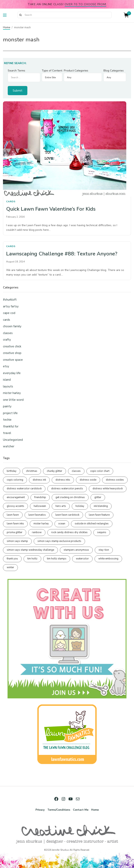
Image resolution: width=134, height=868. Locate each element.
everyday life (12, 373)
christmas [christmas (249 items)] (32, 471)
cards (11, 201)
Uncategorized (13, 440)
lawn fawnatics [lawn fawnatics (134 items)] (37, 515)
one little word (13, 400)
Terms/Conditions (59, 810)
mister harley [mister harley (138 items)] (41, 524)
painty (7, 406)
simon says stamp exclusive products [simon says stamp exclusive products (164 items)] (59, 541)
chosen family (12, 326)
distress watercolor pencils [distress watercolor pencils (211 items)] (67, 489)
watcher (9, 446)
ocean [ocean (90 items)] (62, 524)
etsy (6, 366)
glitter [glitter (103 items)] (98, 497)
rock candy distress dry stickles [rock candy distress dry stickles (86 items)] (69, 532)
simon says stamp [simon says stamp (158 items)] (17, 541)
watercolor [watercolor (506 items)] (82, 559)
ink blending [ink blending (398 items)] (101, 506)
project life (10, 413)
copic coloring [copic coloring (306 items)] (15, 480)
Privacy (40, 810)
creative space (13, 360)
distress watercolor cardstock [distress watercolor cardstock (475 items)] (24, 489)
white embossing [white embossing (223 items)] (108, 559)
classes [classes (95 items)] (76, 471)
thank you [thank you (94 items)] (12, 559)
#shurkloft (10, 300)
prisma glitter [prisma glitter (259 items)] (15, 532)
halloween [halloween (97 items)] (40, 506)
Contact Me (81, 810)
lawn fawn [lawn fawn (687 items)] (13, 515)
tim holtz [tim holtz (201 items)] (32, 559)
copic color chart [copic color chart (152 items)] (100, 471)
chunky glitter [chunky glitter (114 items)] (55, 471)
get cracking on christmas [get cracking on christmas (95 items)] (70, 497)
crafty (7, 340)
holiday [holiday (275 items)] (80, 506)
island (7, 380)
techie (7, 420)
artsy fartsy (11, 306)
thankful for (11, 426)
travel (7, 433)
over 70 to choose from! (86, 4)
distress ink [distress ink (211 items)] (39, 480)
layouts (8, 386)
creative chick (12, 346)
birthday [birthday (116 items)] (12, 471)
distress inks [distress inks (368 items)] (63, 480)
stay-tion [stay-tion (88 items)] (104, 550)
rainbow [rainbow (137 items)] (37, 532)
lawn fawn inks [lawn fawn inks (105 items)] (15, 524)
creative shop (12, 353)
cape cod (9, 313)
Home (7, 27)
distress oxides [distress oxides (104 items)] (115, 480)
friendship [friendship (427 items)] (40, 497)
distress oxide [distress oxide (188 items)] (88, 480)
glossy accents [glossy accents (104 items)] (15, 506)
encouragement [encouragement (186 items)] (16, 497)
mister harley (12, 393)
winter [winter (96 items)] (10, 567)
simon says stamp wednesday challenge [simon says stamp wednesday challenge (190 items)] (30, 550)
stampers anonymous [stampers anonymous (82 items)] (76, 550)
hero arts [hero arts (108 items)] (61, 506)
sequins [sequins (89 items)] (102, 532)
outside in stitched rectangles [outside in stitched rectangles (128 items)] (92, 524)
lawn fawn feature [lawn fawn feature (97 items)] (99, 515)
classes (8, 333)
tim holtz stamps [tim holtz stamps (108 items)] (57, 559)
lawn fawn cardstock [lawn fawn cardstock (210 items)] (67, 515)
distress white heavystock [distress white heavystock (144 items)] (108, 489)
